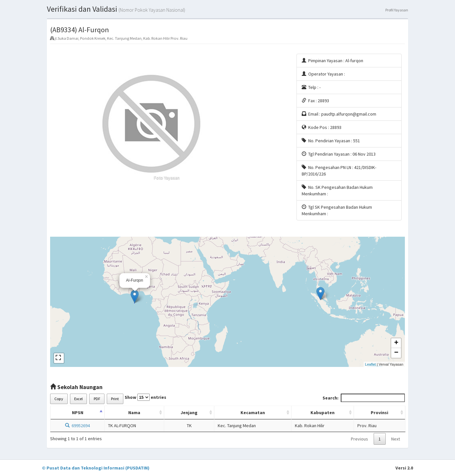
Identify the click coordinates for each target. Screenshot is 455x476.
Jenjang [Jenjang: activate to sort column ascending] (189, 413)
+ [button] (396, 343)
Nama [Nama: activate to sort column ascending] (134, 413)
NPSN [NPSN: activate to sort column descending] (78, 413)
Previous (359, 439)
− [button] (396, 353)
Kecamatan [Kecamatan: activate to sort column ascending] (253, 413)
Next (396, 439)
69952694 (77, 426)
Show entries (145, 397)
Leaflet (371, 364)
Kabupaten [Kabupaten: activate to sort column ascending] (323, 413)
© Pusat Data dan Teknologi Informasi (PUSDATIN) (96, 468)
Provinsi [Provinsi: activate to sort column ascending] (379, 413)
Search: (364, 398)
